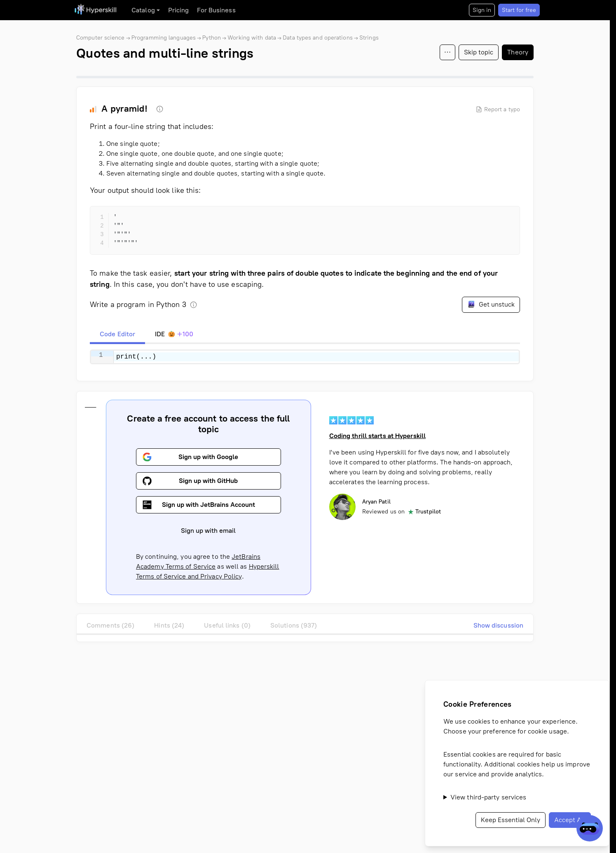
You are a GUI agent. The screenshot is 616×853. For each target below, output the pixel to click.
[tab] (117, 334)
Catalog (143, 10)
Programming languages (164, 38)
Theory (518, 52)
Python (212, 38)
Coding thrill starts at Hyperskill (377, 436)
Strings (369, 38)
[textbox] (316, 357)
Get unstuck (491, 304)
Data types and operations (318, 38)
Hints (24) (169, 625)
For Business (216, 10)
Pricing (179, 10)
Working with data (252, 38)
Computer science (101, 38)
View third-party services (488, 797)
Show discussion (499, 625)
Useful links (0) (227, 625)
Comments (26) (110, 625)
